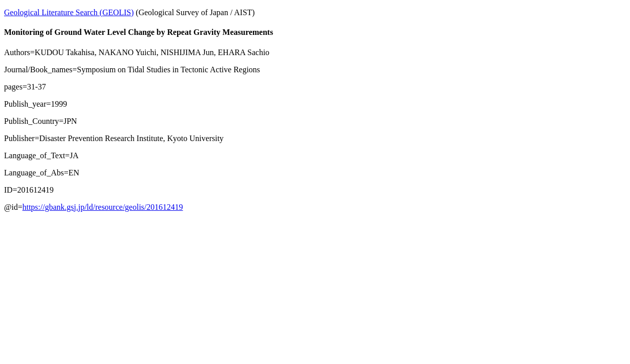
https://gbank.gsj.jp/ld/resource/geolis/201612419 (102, 207)
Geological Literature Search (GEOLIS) (69, 12)
